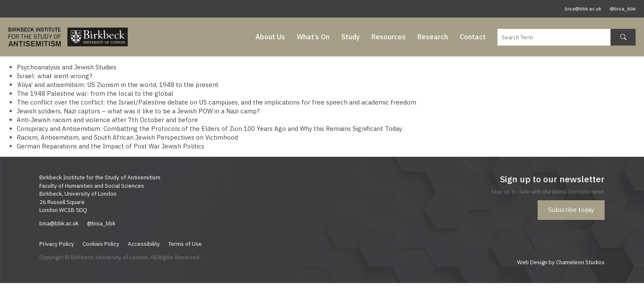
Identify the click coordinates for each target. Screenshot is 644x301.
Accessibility (144, 244)
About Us (270, 37)
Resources (389, 37)
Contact (473, 37)
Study (350, 37)
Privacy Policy (57, 244)
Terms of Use (185, 244)
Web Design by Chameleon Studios (561, 262)
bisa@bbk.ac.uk (583, 9)
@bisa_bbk (623, 9)
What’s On (313, 37)
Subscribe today (571, 210)
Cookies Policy (101, 244)
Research (433, 37)
